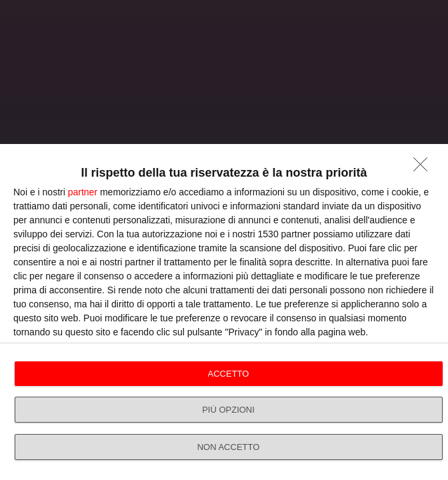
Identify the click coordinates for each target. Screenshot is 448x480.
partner (83, 192)
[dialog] (224, 312)
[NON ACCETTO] (424, 168)
